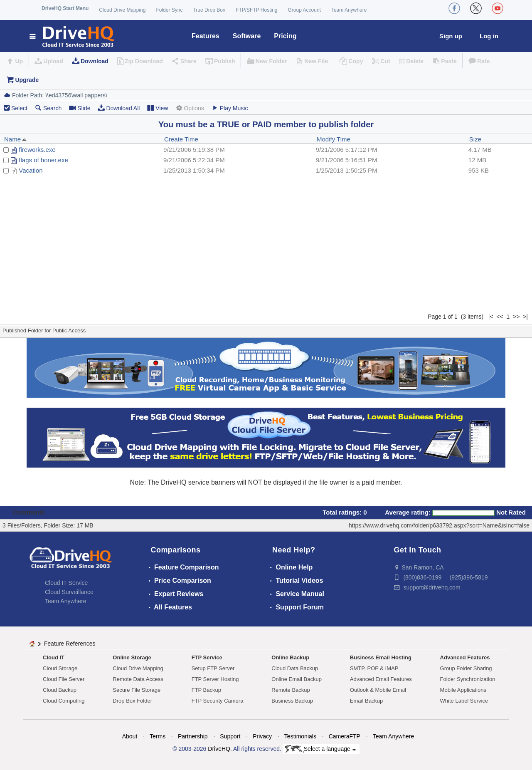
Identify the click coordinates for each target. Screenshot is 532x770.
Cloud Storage (60, 668)
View (158, 108)
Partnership (193, 736)
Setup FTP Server (213, 668)
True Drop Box (209, 10)
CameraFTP (345, 736)
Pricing (285, 36)
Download (95, 61)
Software (247, 36)
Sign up (451, 36)
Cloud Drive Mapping (122, 10)
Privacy (262, 736)
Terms (158, 736)
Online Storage (132, 657)
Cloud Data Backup (295, 668)
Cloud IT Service (66, 583)
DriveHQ (219, 749)
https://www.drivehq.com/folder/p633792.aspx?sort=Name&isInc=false (439, 525)
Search (48, 108)
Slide (80, 108)
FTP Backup (206, 690)
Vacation (31, 170)
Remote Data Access (138, 679)
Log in (489, 36)
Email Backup (366, 701)
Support (230, 736)
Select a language (321, 749)
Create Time (181, 139)
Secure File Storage (137, 690)
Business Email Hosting (381, 657)
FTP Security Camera (218, 701)
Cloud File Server (64, 679)
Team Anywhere (349, 10)
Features (206, 36)
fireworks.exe (37, 150)
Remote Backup (291, 690)
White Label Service (464, 701)
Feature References (70, 644)
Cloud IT (54, 657)
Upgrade (27, 80)
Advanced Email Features (381, 679)
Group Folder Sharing (466, 668)
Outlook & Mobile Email (378, 690)
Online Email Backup (297, 679)
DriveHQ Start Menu (65, 8)
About (130, 736)
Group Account (304, 10)
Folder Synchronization (468, 679)
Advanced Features (465, 657)
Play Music (230, 108)
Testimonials (300, 736)
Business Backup (292, 701)
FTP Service (207, 657)
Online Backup (290, 657)
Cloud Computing (64, 701)
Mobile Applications (463, 690)
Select (19, 108)
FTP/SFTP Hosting (256, 10)
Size (475, 139)
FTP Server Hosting (215, 679)
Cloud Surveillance (69, 592)
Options (190, 108)
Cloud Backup (60, 690)
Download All (119, 108)
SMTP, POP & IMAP (374, 668)
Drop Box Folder (132, 701)
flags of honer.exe (43, 160)
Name (15, 139)
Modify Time (334, 139)
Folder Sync (169, 10)
